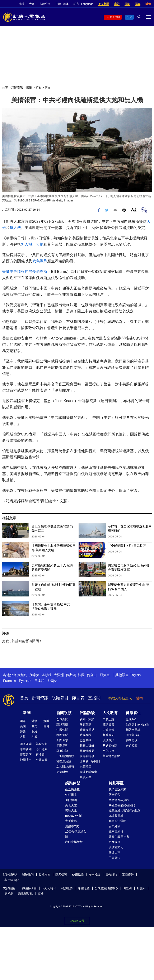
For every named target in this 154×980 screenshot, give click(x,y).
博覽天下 (26, 755)
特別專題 (116, 783)
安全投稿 (94, 875)
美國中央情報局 (15, 272)
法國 (81, 675)
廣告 (117, 4)
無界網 (9, 893)
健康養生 (133, 713)
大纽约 (22, 675)
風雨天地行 (116, 832)
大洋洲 (59, 675)
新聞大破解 (87, 746)
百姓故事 (115, 842)
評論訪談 (87, 713)
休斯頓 (71, 675)
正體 (58, 4)
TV (130, 17)
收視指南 (45, 875)
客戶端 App (12, 880)
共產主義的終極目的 (122, 805)
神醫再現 (132, 740)
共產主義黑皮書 (119, 837)
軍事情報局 (87, 751)
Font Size (134, 209)
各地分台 (45, 4)
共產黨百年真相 (119, 800)
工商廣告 (115, 858)
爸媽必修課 (110, 746)
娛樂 (46, 721)
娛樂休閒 (73, 783)
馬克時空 (85, 766)
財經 (34, 731)
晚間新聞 (62, 735)
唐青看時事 (87, 756)
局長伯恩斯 (38, 272)
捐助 (127, 4)
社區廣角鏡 (64, 761)
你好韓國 (71, 800)
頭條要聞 (26, 744)
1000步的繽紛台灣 (76, 834)
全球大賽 (42, 760)
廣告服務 (111, 875)
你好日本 (71, 795)
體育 (46, 726)
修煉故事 (115, 853)
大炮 (40, 244)
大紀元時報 (49, 888)
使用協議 (78, 875)
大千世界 (71, 821)
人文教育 (110, 713)
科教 (34, 737)
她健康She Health (137, 725)
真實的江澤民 (117, 821)
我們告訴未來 (117, 789)
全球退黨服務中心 (106, 888)
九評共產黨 (116, 816)
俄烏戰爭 (40, 261)
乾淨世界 (67, 888)
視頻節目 (60, 698)
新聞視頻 (64, 713)
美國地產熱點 (111, 756)
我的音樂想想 (74, 842)
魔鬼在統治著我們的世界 (125, 810)
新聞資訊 (17, 88)
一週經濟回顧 (65, 756)
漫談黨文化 (116, 847)
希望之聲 (84, 888)
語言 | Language (83, 4)
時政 (38, 88)
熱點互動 (85, 725)
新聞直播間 (113, 17)
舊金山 (92, 675)
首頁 (5, 88)
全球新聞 (62, 719)
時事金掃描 (87, 730)
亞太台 (105, 675)
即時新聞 (26, 749)
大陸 (23, 737)
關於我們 (28, 875)
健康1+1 (131, 719)
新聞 (27, 713)
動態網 (141, 888)
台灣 (34, 726)
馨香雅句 (108, 735)
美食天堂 (71, 805)
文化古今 (108, 751)
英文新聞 (104, 4)
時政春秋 (85, 735)
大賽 (32, 4)
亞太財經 (62, 772)
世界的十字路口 (90, 761)
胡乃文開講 (133, 730)
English (135, 675)
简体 (66, 4)
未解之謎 (108, 719)
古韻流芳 (108, 730)
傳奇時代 (115, 795)
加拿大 (34, 675)
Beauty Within (74, 816)
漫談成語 (108, 740)
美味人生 (71, 810)
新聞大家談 (87, 719)
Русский (25, 681)
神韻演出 (26, 760)
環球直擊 (62, 725)
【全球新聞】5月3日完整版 (127, 546)
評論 (23, 731)
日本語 (39, 681)
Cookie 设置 (77, 921)
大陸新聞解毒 (88, 772)
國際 (29, 88)
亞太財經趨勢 (65, 766)
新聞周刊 (62, 746)
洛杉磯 (47, 675)
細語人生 (85, 777)
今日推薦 (42, 749)
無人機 (15, 228)
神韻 (21, 4)
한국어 (52, 681)
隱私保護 (61, 875)
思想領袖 (85, 740)
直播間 (94, 698)
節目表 (78, 698)
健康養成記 (133, 735)
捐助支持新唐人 (120, 698)
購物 (148, 4)
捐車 (138, 4)
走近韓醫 (132, 746)
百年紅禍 (115, 826)
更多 (41, 893)
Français (10, 681)
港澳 (34, 721)
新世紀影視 (25, 893)
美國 (23, 726)
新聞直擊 (62, 740)
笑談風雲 (108, 725)
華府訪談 (62, 751)
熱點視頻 (42, 744)
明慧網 (127, 888)
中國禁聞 (62, 730)
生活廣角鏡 (73, 789)
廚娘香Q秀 (72, 826)
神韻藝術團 (29, 888)
